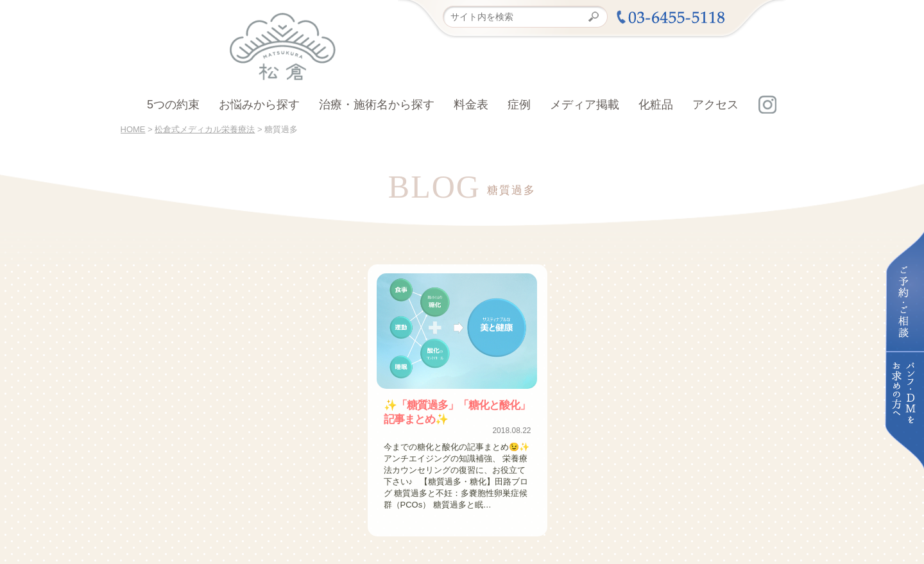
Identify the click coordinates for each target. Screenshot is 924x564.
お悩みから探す (259, 105)
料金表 (471, 105)
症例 (519, 105)
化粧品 (656, 105)
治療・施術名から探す (377, 105)
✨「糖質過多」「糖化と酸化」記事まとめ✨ (457, 411)
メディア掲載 (585, 105)
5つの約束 (173, 105)
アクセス (715, 105)
